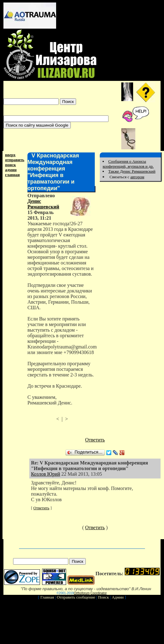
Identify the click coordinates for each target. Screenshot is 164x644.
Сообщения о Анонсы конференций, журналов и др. (128, 164)
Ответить (95, 440)
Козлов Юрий (45, 474)
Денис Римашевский (43, 204)
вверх (10, 155)
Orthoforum (82, 593)
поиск (10, 165)
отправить (15, 160)
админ (11, 170)
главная (12, 175)
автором (137, 177)
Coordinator (99, 593)
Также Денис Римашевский (132, 171)
